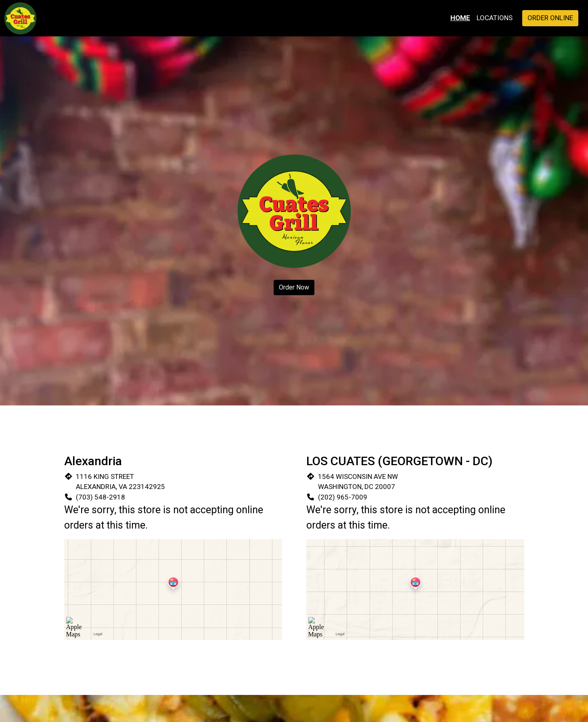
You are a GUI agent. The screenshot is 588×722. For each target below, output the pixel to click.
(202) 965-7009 (343, 497)
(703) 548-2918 (100, 497)
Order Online (550, 18)
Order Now (294, 287)
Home (460, 18)
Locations (495, 18)
